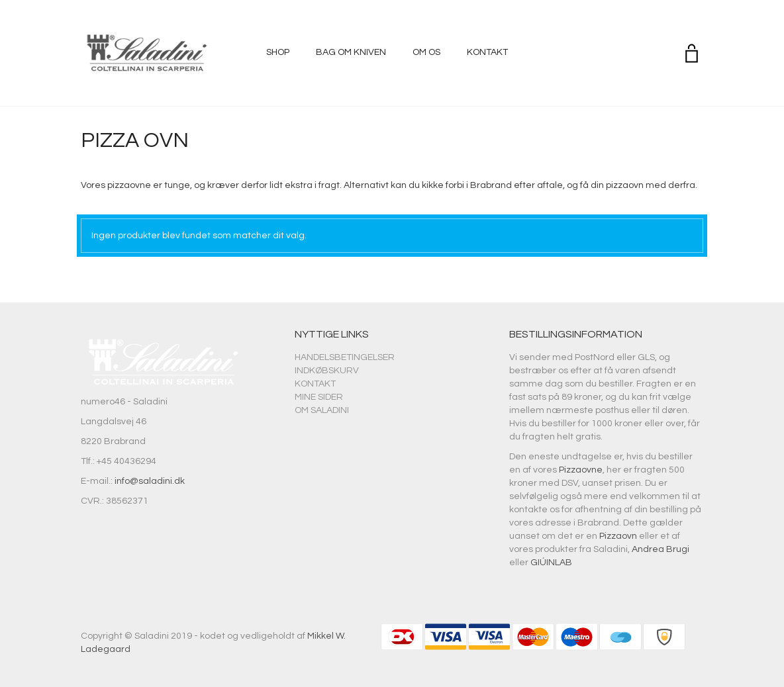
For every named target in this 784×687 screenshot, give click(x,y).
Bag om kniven (351, 52)
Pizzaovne (581, 470)
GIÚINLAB (551, 563)
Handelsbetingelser (345, 357)
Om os (426, 52)
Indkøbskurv (327, 371)
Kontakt (487, 52)
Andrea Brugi (661, 549)
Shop (278, 52)
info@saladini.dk (150, 481)
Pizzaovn (618, 536)
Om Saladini (322, 410)
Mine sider (319, 397)
